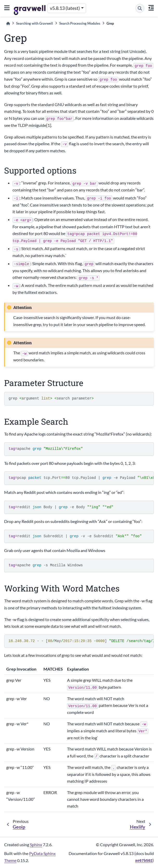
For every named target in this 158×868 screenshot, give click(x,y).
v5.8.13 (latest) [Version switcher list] (65, 8)
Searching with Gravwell (35, 23)
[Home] (8, 23)
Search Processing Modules (80, 23)
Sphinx (36, 845)
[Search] (140, 8)
